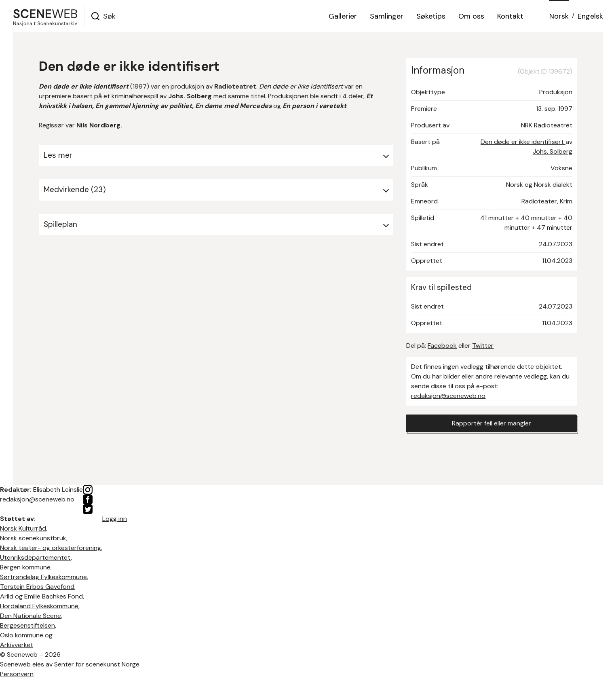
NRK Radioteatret (547, 125)
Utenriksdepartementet (35, 557)
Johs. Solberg (553, 151)
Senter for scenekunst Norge (97, 664)
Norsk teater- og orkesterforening (51, 548)
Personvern (17, 674)
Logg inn (115, 519)
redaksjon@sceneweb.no (448, 396)
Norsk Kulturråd (23, 528)
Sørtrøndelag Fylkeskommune (43, 577)
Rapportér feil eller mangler (492, 423)
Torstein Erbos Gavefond (37, 587)
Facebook (442, 346)
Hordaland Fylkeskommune (39, 606)
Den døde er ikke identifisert (523, 142)
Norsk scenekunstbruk (33, 538)
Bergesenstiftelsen (27, 625)
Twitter (483, 346)
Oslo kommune (22, 635)
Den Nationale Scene (31, 616)
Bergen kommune (25, 567)
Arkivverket (17, 645)
